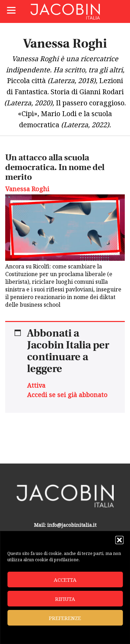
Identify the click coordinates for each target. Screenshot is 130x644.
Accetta (65, 580)
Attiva (36, 385)
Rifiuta (65, 599)
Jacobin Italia (65, 11)
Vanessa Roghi (27, 189)
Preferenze (65, 618)
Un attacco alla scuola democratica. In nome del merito (55, 168)
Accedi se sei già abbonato (67, 395)
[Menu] (11, 10)
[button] (119, 540)
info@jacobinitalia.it (72, 525)
